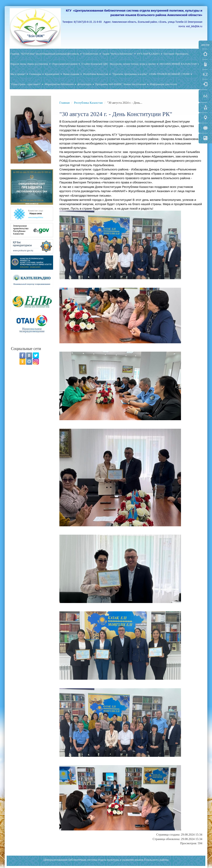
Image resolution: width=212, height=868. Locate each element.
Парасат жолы (18, 64)
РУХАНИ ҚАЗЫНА (150, 54)
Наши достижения (39, 64)
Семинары (37, 74)
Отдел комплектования (66, 64)
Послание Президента (176, 54)
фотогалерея (86, 84)
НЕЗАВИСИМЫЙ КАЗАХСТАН (179, 64)
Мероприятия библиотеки (60, 84)
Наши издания (73, 74)
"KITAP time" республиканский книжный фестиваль (51, 54)
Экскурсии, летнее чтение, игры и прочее (134, 64)
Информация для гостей (163, 84)
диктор (205, 45)
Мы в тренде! (19, 74)
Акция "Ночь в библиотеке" (119, 54)
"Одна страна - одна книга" (27, 84)
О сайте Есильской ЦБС (95, 64)
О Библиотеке (92, 54)
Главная (15, 54)
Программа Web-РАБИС (109, 84)
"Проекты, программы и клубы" (130, 74)
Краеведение (54, 74)
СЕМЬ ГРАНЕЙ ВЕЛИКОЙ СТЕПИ (171, 74)
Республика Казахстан (97, 74)
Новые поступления (136, 84)
